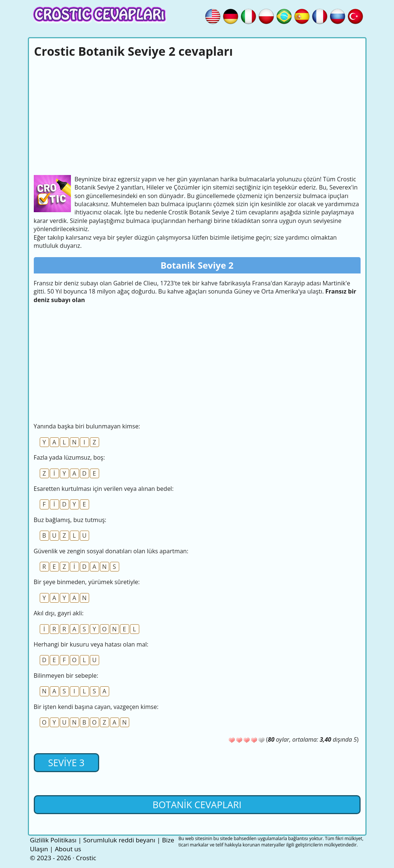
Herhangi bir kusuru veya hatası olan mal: (91, 644)
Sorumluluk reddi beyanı (119, 840)
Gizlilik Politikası (53, 840)
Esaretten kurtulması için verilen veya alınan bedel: (104, 489)
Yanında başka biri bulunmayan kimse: (87, 426)
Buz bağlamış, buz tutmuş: (70, 520)
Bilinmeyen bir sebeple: (66, 676)
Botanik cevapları (197, 804)
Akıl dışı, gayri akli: (59, 613)
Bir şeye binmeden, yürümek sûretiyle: (87, 582)
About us (68, 849)
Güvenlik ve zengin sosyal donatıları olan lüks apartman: (111, 551)
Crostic (86, 858)
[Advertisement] (197, 116)
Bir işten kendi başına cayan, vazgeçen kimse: (96, 707)
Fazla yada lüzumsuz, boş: (69, 457)
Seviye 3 (66, 762)
